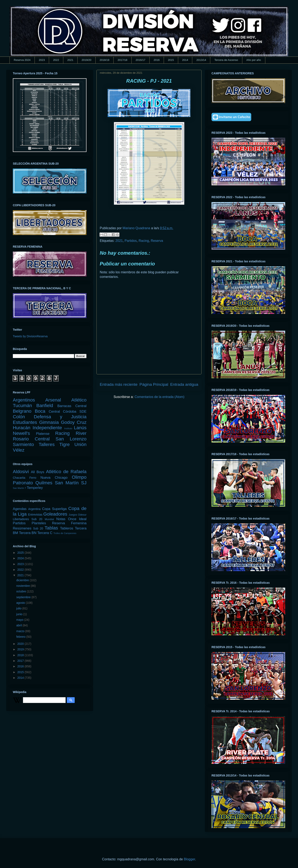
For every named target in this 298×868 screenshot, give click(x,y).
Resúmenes (22, 528)
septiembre (24, 597)
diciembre (23, 580)
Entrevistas (35, 515)
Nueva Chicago (54, 478)
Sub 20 (38, 528)
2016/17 (140, 60)
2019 (21, 649)
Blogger (189, 859)
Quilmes (44, 483)
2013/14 (201, 60)
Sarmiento (23, 444)
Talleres (47, 444)
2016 (157, 60)
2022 (56, 60)
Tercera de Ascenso (226, 60)
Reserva (157, 241)
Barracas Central (72, 406)
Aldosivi (21, 472)
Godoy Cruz (74, 422)
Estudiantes (25, 422)
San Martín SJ (71, 483)
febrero (21, 637)
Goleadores (55, 514)
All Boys (38, 472)
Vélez (19, 450)
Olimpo (79, 477)
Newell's (21, 433)
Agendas (20, 509)
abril (19, 625)
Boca (40, 411)
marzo (21, 631)
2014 (185, 60)
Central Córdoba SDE (68, 412)
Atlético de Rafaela (66, 472)
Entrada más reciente (119, 384)
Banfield (45, 406)
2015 (171, 60)
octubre (22, 591)
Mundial (49, 519)
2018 (21, 655)
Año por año (254, 60)
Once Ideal (77, 519)
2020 (21, 644)
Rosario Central (31, 439)
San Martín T (19, 488)
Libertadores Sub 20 (28, 519)
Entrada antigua (184, 384)
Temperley (35, 488)
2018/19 (104, 60)
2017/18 (122, 60)
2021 (70, 60)
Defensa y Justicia (60, 417)
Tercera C (45, 533)
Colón (19, 417)
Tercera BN (28, 533)
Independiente (47, 428)
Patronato (23, 483)
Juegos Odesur (78, 515)
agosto (21, 603)
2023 (42, 60)
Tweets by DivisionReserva (30, 336)
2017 (21, 661)
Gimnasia (49, 422)
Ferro (33, 478)
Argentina (34, 509)
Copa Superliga (54, 509)
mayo (20, 620)
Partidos (131, 241)
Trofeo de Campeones (65, 533)
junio (20, 614)
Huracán (22, 428)
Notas (61, 519)
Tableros (67, 528)
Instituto (68, 428)
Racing (144, 241)
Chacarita (19, 478)
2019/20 (86, 60)
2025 (21, 553)
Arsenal (53, 400)
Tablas (51, 528)
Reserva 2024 (22, 60)
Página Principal (154, 384)
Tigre (65, 444)
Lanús (80, 428)
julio (19, 608)
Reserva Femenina (69, 523)
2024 (21, 558)
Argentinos (24, 400)
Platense (43, 434)
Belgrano (22, 411)
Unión (80, 444)
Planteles (39, 523)
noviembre (23, 586)
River (81, 433)
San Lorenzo (71, 439)
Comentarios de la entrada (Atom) (159, 397)
